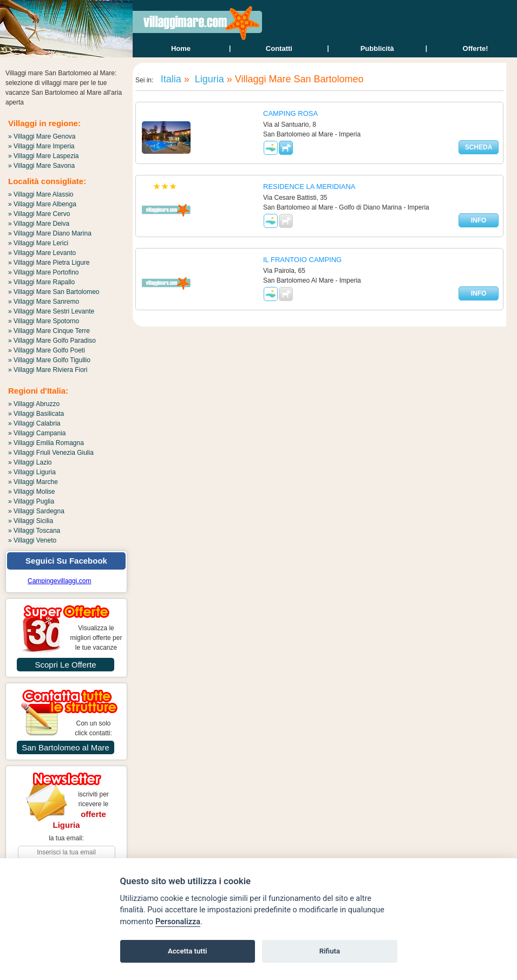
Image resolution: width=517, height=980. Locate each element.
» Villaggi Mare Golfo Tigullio (49, 360)
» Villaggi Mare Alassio (41, 194)
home (181, 48)
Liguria (208, 79)
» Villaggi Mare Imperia (41, 146)
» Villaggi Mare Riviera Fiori (48, 370)
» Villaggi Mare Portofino (44, 272)
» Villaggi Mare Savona (41, 166)
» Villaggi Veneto (32, 540)
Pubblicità (377, 48)
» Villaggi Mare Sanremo (44, 302)
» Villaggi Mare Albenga (42, 204)
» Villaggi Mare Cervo (39, 214)
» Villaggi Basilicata (36, 414)
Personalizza (178, 922)
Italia (170, 79)
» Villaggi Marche (33, 482)
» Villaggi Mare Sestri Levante (51, 311)
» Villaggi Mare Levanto (42, 253)
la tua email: (66, 838)
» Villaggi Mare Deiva (39, 224)
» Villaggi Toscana (34, 531)
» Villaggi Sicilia (31, 521)
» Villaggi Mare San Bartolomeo (54, 292)
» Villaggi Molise (32, 492)
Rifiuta (330, 951)
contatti (279, 48)
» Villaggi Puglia (31, 501)
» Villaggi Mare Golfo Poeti (47, 350)
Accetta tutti (188, 951)
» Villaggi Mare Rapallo (41, 282)
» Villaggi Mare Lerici (38, 243)
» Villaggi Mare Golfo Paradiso (52, 341)
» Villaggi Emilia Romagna (46, 443)
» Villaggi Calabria (34, 423)
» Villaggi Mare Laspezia (44, 156)
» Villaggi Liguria (32, 472)
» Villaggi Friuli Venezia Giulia (51, 453)
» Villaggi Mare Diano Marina (50, 233)
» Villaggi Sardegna (36, 511)
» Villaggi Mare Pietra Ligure (49, 263)
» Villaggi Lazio (30, 462)
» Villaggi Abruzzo (34, 404)
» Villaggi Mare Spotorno (44, 321)
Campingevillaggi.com (59, 581)
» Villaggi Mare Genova (42, 136)
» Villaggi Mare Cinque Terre (49, 331)
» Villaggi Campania (37, 433)
